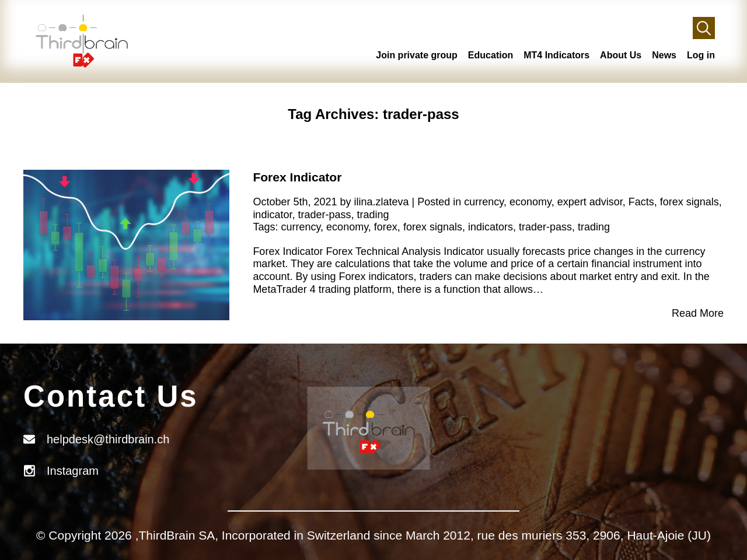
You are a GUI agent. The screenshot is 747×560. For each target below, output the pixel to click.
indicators (491, 227)
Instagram (73, 471)
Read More (698, 313)
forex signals (690, 202)
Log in (701, 55)
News (664, 55)
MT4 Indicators (556, 55)
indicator (272, 215)
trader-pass (324, 215)
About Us (621, 55)
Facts (641, 202)
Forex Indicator (297, 177)
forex (386, 227)
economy (530, 202)
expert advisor (590, 202)
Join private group (417, 55)
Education (491, 55)
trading (373, 215)
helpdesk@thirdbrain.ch (108, 439)
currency (484, 202)
